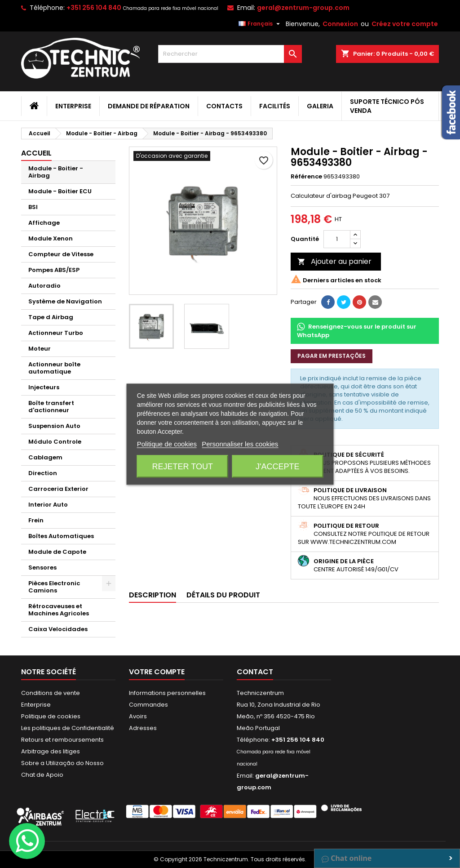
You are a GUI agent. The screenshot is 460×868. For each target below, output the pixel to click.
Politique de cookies (51, 716)
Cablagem (45, 457)
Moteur (40, 349)
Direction (43, 473)
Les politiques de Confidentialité (68, 728)
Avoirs (138, 716)
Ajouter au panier (334, 261)
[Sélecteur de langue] (260, 24)
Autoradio (44, 286)
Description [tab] (153, 595)
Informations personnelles (167, 693)
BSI (33, 207)
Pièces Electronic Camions (54, 587)
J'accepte (277, 466)
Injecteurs (44, 387)
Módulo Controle (55, 442)
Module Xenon (51, 238)
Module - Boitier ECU (60, 191)
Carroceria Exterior (58, 489)
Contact (255, 672)
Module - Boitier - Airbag (56, 172)
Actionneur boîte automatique (54, 368)
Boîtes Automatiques (61, 536)
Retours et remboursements (62, 740)
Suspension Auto (54, 426)
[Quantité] (337, 239)
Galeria (320, 106)
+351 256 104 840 (94, 8)
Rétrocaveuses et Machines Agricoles (59, 610)
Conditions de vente (51, 693)
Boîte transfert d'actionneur (51, 407)
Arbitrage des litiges (51, 751)
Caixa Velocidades (58, 629)
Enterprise (73, 106)
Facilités (275, 106)
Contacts (224, 106)
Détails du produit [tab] (223, 595)
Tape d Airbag (51, 317)
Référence (306, 177)
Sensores (42, 568)
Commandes (148, 705)
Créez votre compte (405, 24)
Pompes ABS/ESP (54, 270)
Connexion (340, 24)
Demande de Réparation (149, 106)
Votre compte (157, 672)
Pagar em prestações (332, 356)
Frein (36, 520)
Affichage (44, 223)
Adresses (143, 728)
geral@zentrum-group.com (303, 8)
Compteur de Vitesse (61, 254)
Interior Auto (48, 505)
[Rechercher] (230, 54)
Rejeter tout (183, 466)
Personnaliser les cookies (240, 443)
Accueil (36, 153)
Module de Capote (57, 552)
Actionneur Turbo (56, 333)
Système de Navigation (65, 301)
